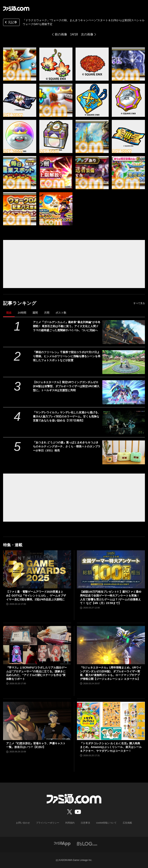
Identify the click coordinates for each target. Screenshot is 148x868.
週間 (35, 313)
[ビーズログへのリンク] (87, 844)
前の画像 (61, 34)
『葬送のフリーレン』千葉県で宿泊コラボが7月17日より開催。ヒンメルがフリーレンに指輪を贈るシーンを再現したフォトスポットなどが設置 (67, 356)
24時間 (22, 313)
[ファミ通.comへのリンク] (16, 8)
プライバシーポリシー (48, 823)
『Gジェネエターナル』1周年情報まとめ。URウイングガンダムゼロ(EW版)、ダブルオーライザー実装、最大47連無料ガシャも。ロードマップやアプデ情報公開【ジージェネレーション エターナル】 (111, 673)
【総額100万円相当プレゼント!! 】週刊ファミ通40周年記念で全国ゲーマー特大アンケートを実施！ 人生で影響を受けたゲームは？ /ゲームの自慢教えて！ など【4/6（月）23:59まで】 (111, 597)
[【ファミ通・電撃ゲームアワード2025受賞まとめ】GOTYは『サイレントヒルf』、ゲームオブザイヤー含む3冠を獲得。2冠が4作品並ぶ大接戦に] (37, 569)
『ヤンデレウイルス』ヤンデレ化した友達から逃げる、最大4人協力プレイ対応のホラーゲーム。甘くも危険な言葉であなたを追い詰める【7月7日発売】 (67, 416)
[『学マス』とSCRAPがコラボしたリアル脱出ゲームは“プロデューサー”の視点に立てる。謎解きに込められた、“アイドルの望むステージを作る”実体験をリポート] (37, 645)
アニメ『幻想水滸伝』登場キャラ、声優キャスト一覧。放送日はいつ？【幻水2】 (36, 745)
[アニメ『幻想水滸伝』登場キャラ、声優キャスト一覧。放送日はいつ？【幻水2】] (37, 721)
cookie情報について (106, 823)
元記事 (11, 23)
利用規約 (70, 823)
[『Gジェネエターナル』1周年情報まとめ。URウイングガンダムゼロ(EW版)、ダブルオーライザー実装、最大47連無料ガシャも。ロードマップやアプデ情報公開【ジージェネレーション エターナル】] (111, 645)
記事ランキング (20, 303)
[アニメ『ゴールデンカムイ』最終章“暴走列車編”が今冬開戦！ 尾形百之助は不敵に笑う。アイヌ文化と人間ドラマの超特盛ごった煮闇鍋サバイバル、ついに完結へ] (124, 332)
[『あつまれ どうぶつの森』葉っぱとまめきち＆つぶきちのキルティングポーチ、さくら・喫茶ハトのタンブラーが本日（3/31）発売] (124, 452)
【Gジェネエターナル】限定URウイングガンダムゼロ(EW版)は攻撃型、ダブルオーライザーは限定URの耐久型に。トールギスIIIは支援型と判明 (66, 386)
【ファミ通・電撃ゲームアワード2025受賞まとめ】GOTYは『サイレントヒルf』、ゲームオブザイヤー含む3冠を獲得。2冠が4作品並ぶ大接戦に (36, 595)
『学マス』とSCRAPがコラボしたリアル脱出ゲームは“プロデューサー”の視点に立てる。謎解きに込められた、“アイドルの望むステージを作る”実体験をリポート (37, 673)
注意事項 (85, 823)
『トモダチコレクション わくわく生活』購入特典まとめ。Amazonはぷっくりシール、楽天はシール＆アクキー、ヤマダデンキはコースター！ (111, 747)
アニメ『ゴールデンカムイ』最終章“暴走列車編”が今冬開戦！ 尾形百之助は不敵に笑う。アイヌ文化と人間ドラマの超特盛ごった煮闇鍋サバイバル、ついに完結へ (67, 326)
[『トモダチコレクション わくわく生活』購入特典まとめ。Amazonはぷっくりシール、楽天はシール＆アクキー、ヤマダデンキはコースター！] (111, 721)
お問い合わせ (23, 823)
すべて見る (139, 303)
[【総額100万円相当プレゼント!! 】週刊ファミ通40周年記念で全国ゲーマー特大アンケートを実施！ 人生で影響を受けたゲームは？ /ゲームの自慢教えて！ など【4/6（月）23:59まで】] (111, 569)
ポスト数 (61, 313)
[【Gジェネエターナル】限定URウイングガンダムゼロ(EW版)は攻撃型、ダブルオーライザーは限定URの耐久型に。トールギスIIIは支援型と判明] (124, 392)
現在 (9, 313)
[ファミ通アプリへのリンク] (62, 844)
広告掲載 (127, 823)
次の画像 (87, 34)
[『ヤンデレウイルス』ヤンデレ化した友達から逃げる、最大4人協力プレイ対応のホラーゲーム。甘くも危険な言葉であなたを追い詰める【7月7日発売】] (124, 422)
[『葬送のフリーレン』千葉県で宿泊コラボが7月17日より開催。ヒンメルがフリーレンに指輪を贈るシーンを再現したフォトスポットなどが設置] (124, 362)
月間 (47, 313)
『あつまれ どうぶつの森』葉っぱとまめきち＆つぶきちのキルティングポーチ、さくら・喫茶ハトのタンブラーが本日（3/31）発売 (67, 446)
